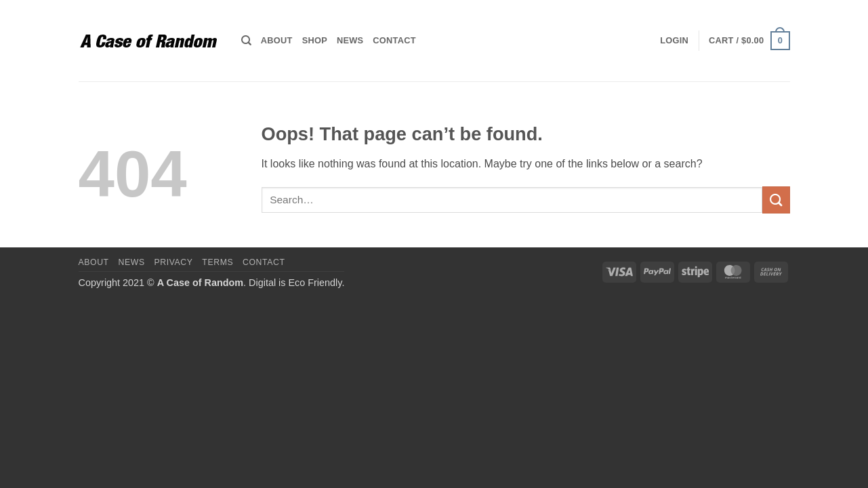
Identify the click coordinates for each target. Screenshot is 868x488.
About (277, 40)
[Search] (246, 41)
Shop (315, 40)
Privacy (173, 262)
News (350, 40)
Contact (394, 40)
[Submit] (776, 200)
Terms (218, 262)
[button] (674, 41)
